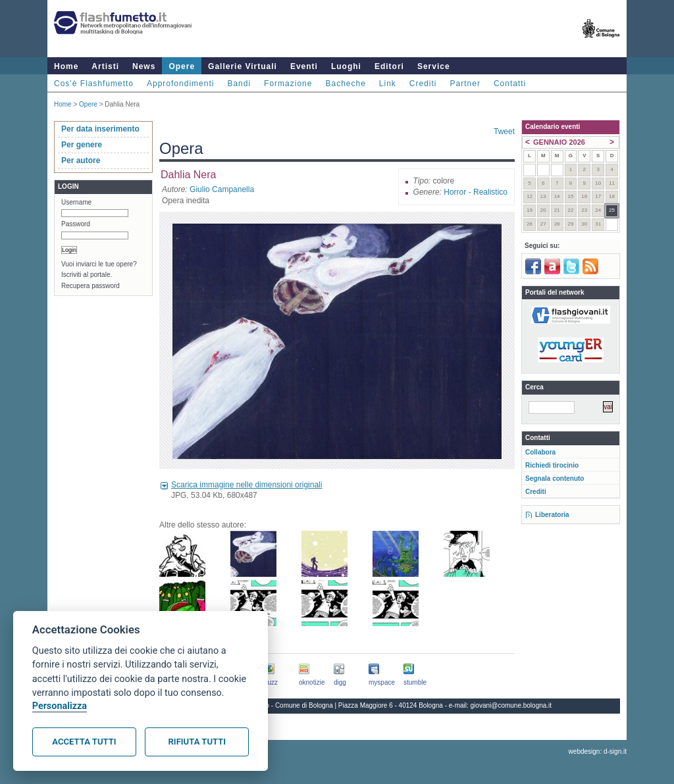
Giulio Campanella (222, 189)
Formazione (288, 84)
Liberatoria (552, 515)
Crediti (423, 84)
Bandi (239, 84)
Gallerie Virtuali (243, 66)
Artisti (105, 66)
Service (434, 66)
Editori (389, 66)
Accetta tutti (84, 742)
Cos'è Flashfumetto (94, 84)
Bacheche (345, 84)
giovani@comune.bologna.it (511, 705)
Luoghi (346, 66)
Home (66, 66)
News (144, 66)
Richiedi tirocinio (552, 465)
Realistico (490, 192)
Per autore (81, 160)
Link (388, 84)
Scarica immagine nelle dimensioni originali (246, 485)
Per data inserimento (100, 129)
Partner (465, 84)
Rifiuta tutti (197, 742)
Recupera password (91, 286)
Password (76, 224)
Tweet (504, 132)
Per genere (82, 145)
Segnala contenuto (555, 478)
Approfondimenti (180, 84)
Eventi (304, 66)
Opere (182, 66)
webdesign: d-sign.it (598, 751)
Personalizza (60, 706)
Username (76, 202)
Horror (455, 192)
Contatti (510, 84)
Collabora (540, 452)
